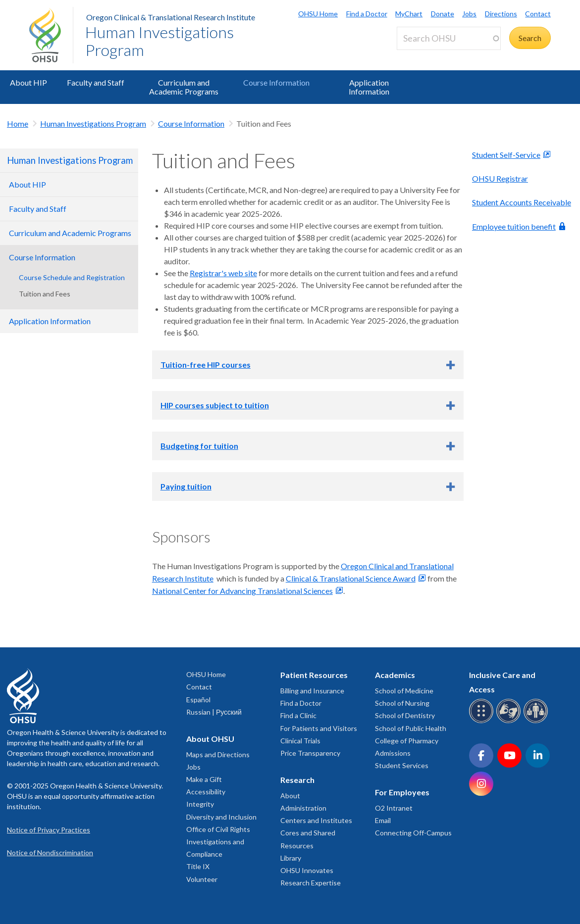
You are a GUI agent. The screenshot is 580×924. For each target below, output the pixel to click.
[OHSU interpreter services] (537, 721)
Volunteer (202, 879)
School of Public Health (411, 728)
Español (198, 700)
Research (297, 780)
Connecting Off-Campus (413, 833)
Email (383, 820)
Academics (395, 675)
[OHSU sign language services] (510, 721)
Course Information (276, 82)
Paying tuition (186, 486)
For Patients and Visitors (319, 728)
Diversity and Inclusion (221, 817)
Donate (443, 14)
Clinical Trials (300, 741)
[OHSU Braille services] (483, 721)
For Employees (402, 792)
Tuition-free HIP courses (206, 365)
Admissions (393, 753)
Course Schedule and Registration (72, 277)
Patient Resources (314, 675)
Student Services (402, 765)
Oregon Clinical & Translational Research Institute (171, 17)
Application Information (369, 87)
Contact (538, 14)
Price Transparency (310, 753)
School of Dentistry (405, 715)
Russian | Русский (214, 712)
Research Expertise (311, 883)
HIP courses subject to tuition (215, 405)
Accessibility (206, 792)
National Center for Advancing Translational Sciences (242, 591)
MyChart (409, 14)
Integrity (200, 804)
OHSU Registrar (500, 178)
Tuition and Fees (45, 294)
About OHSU (210, 739)
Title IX (198, 866)
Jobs (469, 14)
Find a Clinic (298, 715)
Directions (501, 14)
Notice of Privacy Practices (49, 830)
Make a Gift (204, 779)
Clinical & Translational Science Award (351, 578)
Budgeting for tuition (199, 446)
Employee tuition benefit (514, 226)
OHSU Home (318, 14)
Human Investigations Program (159, 41)
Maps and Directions (218, 754)
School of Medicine (404, 691)
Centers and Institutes (316, 820)
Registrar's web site (223, 273)
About (290, 796)
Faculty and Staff (96, 82)
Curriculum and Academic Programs (184, 87)
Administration (303, 808)
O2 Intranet (394, 808)
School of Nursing (402, 703)
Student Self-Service (506, 155)
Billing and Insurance (312, 691)
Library (291, 858)
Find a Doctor (367, 14)
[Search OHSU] (449, 38)
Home (18, 123)
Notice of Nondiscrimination (50, 852)
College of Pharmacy (407, 741)
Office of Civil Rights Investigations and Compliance (218, 842)
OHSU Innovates (307, 870)
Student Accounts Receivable (522, 202)
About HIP (28, 82)
